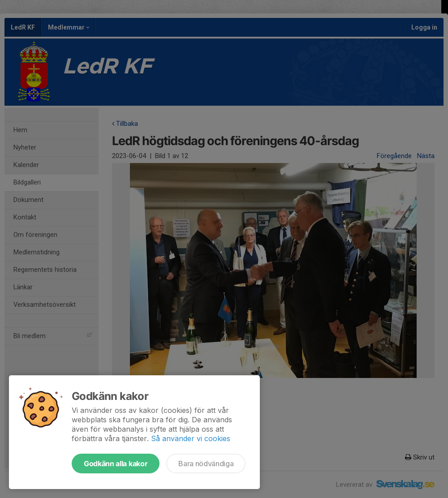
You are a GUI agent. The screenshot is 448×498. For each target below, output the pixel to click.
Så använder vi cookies (191, 438)
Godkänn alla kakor (116, 464)
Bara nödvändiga (206, 464)
